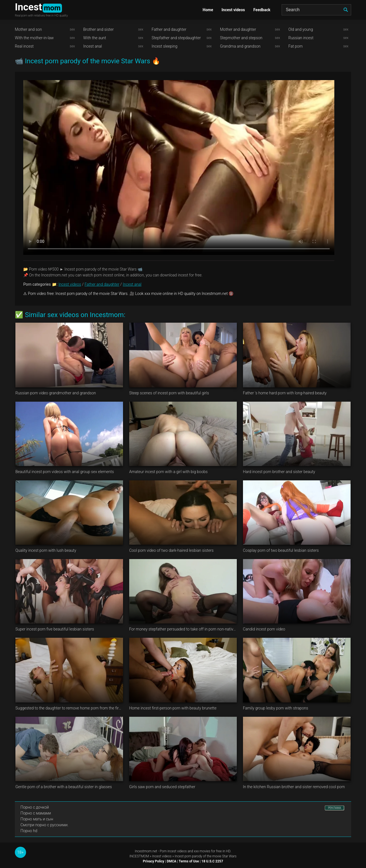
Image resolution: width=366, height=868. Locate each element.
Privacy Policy (154, 861)
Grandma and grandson (240, 46)
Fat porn (296, 46)
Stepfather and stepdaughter (176, 38)
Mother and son (28, 29)
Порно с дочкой (35, 807)
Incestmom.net (146, 851)
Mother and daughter (238, 29)
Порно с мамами (36, 813)
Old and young (301, 29)
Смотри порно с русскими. (44, 825)
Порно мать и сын (37, 819)
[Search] (316, 10)
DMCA (172, 861)
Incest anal (93, 46)
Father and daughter (169, 29)
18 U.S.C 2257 (212, 861)
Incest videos (233, 10)
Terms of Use (189, 861)
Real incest (24, 46)
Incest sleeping (165, 46)
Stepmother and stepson (241, 38)
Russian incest (301, 38)
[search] (346, 10)
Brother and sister (99, 29)
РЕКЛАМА (334, 808)
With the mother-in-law (34, 38)
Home (208, 10)
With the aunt (95, 38)
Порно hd (29, 831)
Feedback (262, 10)
